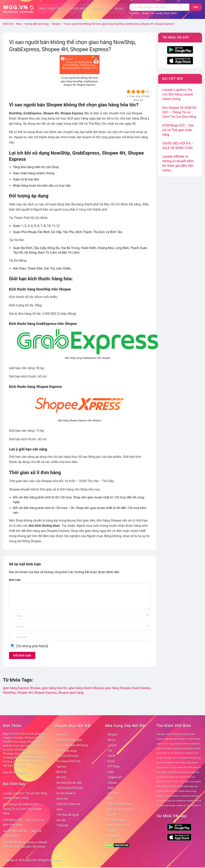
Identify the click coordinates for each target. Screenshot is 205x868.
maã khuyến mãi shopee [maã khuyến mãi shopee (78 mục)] (174, 763)
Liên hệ (112, 815)
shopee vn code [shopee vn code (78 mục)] (184, 806)
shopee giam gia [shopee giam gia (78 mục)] (168, 801)
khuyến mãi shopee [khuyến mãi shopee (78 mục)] (185, 749)
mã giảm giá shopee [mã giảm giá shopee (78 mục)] (177, 772)
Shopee (146, 13)
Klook (167, 13)
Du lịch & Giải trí (66, 793)
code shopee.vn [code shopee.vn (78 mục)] (164, 744)
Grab (111, 788)
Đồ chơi (61, 777)
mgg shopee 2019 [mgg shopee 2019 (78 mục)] (180, 767)
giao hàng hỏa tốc (55, 688)
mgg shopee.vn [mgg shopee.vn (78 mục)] (164, 767)
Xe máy (61, 820)
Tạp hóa (62, 767)
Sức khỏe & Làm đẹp (69, 783)
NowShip (9, 693)
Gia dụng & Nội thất (69, 761)
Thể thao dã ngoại (68, 815)
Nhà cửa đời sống (68, 756)
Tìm (196, 7)
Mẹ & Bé (62, 772)
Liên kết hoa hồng (119, 825)
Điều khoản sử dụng (120, 809)
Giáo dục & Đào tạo (68, 804)
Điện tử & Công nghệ (69, 740)
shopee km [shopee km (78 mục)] (181, 801)
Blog (119, 9)
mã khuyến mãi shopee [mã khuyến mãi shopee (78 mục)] (190, 782)
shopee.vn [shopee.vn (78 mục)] (176, 796)
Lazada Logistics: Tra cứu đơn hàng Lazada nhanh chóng (177, 94)
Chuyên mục (77, 9)
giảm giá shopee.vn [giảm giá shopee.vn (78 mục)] (166, 749)
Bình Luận (15, 580)
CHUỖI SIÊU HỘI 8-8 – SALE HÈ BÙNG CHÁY (22, 833)
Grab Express (141, 688)
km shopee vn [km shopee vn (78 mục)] (188, 753)
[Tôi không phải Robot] (32, 646)
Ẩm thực (62, 735)
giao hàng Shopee (118, 688)
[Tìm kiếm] (159, 7)
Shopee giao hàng (71, 693)
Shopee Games (117, 820)
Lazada (159, 13)
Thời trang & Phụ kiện (70, 788)
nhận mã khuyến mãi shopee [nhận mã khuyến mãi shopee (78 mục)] (170, 786)
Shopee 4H (25, 693)
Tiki (152, 13)
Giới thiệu (114, 793)
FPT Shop (114, 767)
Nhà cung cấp (51, 9)
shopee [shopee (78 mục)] (167, 796)
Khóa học (63, 799)
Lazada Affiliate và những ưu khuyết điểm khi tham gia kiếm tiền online (25, 845)
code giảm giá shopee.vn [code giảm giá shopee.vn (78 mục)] (176, 739)
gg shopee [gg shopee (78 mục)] (177, 744)
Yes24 (111, 756)
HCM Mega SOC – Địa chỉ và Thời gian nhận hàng (178, 130)
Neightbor (114, 836)
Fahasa (112, 783)
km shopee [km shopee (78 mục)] (176, 753)
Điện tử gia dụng (67, 751)
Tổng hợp (62, 825)
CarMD (112, 831)
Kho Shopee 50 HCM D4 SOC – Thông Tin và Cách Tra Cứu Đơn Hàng (179, 112)
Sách (60, 809)
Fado (111, 772)
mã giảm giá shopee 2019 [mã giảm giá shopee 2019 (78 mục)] (179, 777)
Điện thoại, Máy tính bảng (72, 745)
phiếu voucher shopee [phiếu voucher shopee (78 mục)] (174, 791)
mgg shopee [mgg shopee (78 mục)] (192, 763)
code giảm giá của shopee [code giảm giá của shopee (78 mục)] (169, 734)
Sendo (174, 13)
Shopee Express (45, 693)
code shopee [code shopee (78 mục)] (194, 739)
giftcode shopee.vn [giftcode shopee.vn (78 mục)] (191, 744)
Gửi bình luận (22, 655)
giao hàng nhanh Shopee (86, 688)
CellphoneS (115, 777)
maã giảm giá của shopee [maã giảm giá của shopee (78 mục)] (175, 758)
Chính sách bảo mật (120, 804)
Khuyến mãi (101, 9)
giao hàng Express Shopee (22, 688)
